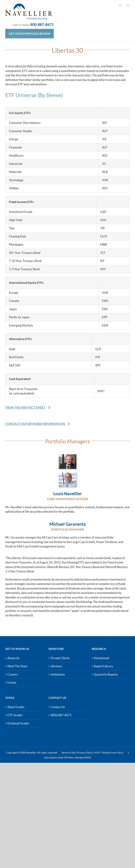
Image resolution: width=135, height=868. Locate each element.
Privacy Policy (85, 753)
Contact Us (58, 707)
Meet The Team (17, 666)
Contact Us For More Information (35, 424)
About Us (13, 658)
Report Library (103, 666)
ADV (97, 753)
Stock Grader (16, 707)
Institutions (58, 674)
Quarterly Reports (106, 674)
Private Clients (60, 658)
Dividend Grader (18, 723)
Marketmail (101, 658)
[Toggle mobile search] (121, 5)
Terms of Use (68, 753)
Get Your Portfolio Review (30, 34)
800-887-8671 (42, 24)
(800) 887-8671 (61, 715)
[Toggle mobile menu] (128, 5)
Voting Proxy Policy (113, 753)
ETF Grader (15, 715)
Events (12, 682)
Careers (13, 674)
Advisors (56, 666)
